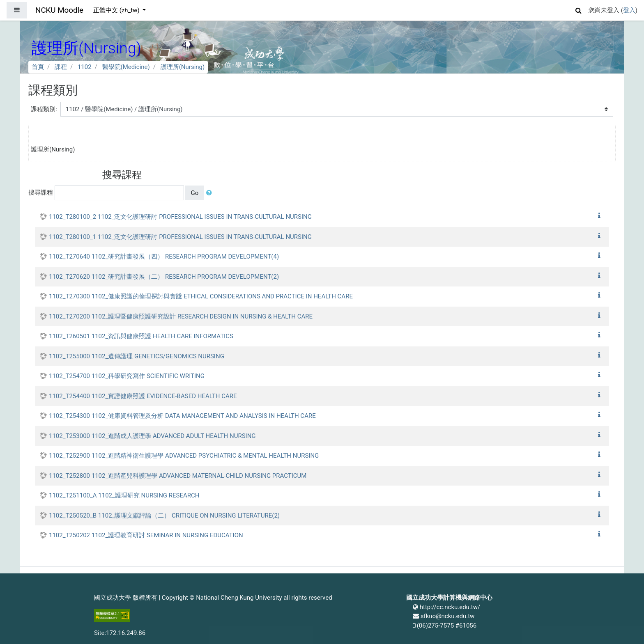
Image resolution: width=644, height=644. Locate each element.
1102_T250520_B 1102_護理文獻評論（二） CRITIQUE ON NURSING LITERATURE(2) (164, 516)
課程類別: (44, 109)
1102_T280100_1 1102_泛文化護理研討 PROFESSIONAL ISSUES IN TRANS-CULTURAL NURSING (180, 237)
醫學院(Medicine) (126, 67)
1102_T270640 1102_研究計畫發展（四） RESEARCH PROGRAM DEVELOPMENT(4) (164, 257)
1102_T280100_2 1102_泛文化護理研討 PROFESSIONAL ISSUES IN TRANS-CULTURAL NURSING (180, 217)
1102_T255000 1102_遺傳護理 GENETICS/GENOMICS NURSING (137, 356)
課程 (61, 67)
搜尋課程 (41, 193)
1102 (85, 67)
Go (194, 193)
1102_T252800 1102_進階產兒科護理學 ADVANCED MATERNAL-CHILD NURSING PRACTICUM (178, 476)
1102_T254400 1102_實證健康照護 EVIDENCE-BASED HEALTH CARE (143, 396)
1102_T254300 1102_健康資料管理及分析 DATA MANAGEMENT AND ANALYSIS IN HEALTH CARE (182, 416)
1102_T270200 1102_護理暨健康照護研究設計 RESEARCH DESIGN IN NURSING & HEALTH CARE (181, 316)
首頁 (38, 67)
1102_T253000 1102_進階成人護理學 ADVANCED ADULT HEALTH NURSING (152, 436)
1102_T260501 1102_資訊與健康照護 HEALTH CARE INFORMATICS (141, 336)
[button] (579, 9)
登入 (629, 10)
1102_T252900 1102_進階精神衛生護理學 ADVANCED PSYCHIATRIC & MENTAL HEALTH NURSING (184, 456)
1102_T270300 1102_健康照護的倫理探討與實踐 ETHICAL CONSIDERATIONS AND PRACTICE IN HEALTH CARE (201, 296)
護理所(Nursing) (183, 67)
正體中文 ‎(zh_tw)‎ (117, 10)
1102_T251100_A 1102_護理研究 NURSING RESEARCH (124, 495)
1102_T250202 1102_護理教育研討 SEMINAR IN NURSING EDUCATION (146, 535)
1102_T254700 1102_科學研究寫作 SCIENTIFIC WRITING (127, 376)
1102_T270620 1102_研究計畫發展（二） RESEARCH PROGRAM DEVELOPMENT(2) (164, 277)
